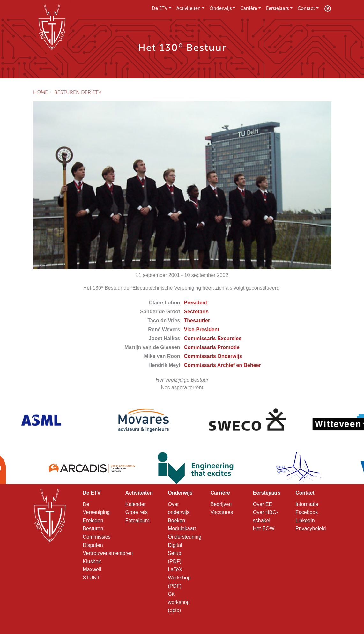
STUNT (91, 578)
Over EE (263, 504)
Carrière (249, 8)
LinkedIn (305, 521)
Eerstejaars (277, 8)
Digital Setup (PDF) (175, 553)
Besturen (93, 529)
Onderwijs (221, 8)
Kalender (136, 504)
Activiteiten (189, 8)
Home (40, 92)
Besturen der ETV (78, 92)
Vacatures (222, 512)
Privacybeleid (311, 529)
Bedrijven (221, 504)
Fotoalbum (137, 521)
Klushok (92, 561)
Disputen (93, 545)
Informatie (307, 504)
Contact (306, 8)
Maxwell (92, 569)
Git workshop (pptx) (179, 602)
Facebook (307, 512)
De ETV (160, 8)
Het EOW (264, 529)
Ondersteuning (185, 537)
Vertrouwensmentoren (108, 553)
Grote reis (137, 512)
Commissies (97, 537)
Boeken (176, 521)
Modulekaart (182, 529)
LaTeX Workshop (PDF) (179, 578)
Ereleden (93, 521)
